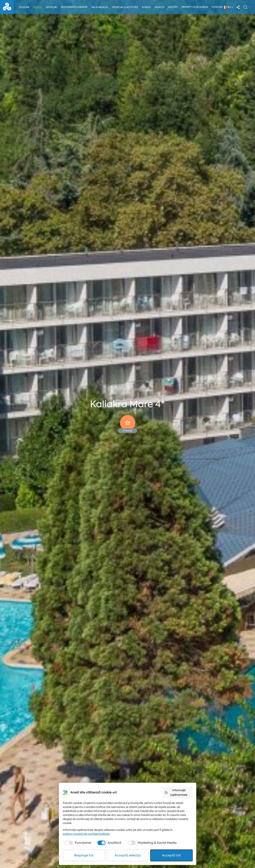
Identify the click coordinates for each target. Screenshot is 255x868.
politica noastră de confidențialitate (86, 834)
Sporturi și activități (125, 7)
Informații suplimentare (176, 792)
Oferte (38, 7)
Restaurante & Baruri (74, 7)
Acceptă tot (171, 855)
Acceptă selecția (128, 855)
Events (147, 7)
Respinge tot (84, 855)
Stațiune (24, 7)
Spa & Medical (100, 7)
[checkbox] (78, 843)
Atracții (160, 7)
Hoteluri (52, 7)
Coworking (220, 7)
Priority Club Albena (196, 7)
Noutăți (174, 7)
